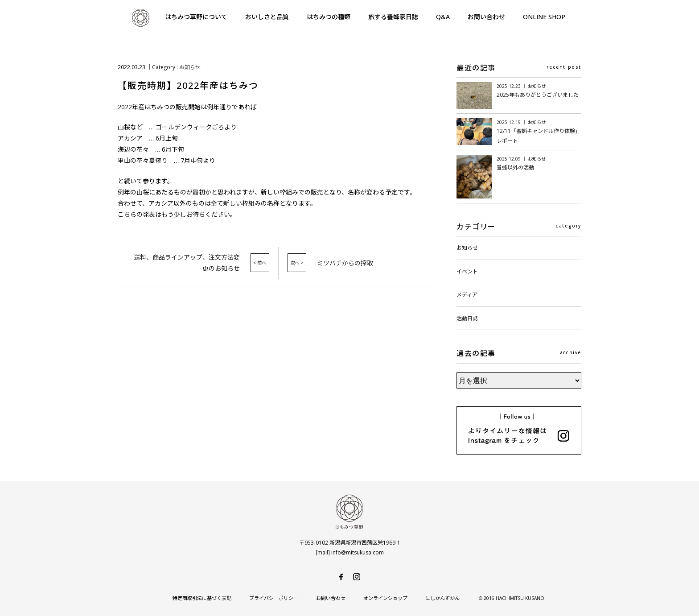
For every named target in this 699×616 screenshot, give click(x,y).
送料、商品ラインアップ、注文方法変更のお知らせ (187, 263)
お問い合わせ (486, 17)
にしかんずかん (442, 598)
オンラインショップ (385, 598)
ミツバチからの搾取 (345, 263)
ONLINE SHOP (544, 17)
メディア (467, 295)
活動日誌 (467, 318)
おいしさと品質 (267, 17)
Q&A (443, 17)
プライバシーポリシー (274, 598)
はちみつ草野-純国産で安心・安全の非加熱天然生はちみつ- (140, 18)
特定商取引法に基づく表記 (202, 598)
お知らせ (190, 67)
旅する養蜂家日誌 (393, 17)
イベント (467, 271)
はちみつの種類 (329, 17)
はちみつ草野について (196, 17)
